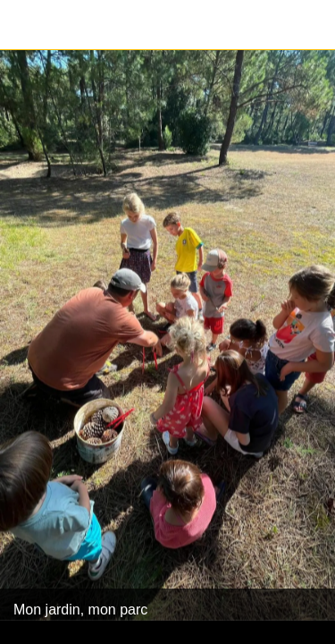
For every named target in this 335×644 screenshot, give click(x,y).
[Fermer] (25, 25)
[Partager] (310, 25)
